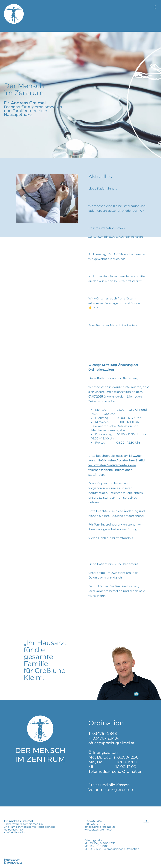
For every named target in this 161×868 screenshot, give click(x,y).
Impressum (12, 860)
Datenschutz (13, 863)
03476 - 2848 (105, 733)
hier (107, 578)
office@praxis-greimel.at (112, 743)
